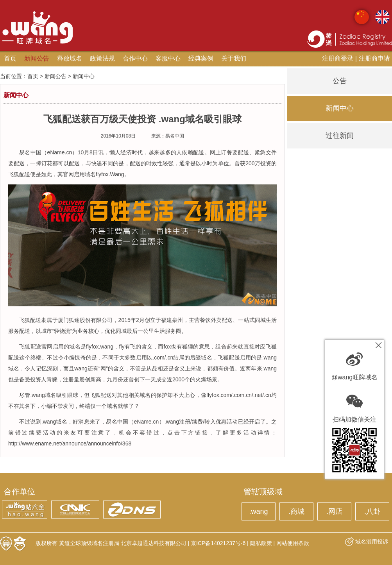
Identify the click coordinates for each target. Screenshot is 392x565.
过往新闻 (340, 136)
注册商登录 (338, 58)
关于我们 (234, 58)
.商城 (296, 511)
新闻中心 (340, 108)
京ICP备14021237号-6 (218, 543)
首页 (10, 58)
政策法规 (102, 58)
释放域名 (70, 58)
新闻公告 (37, 58)
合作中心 (135, 58)
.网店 (334, 511)
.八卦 (372, 511)
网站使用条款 (293, 543)
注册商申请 (374, 58)
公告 (340, 81)
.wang (258, 511)
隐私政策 (261, 543)
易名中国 (175, 136)
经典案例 (201, 58)
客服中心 (168, 58)
